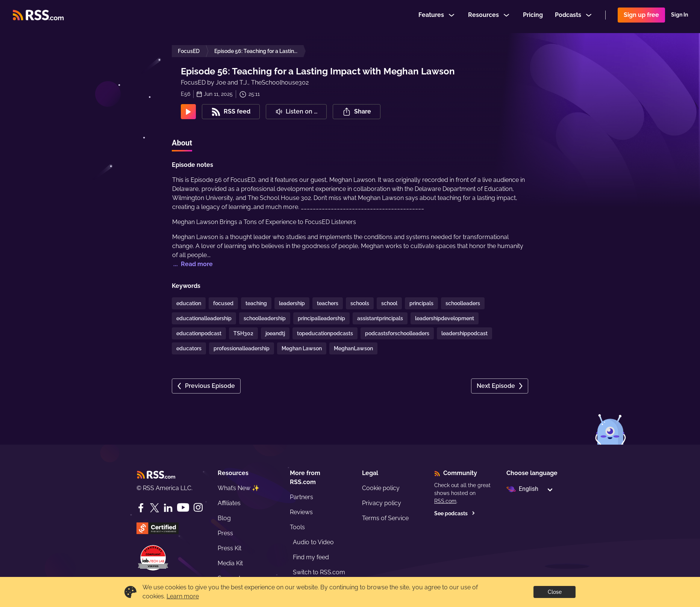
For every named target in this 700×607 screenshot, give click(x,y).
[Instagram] (198, 508)
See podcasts (455, 513)
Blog (224, 518)
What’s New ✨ (239, 488)
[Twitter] (155, 508)
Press (225, 533)
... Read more (192, 264)
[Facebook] (141, 508)
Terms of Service (385, 518)
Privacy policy (382, 503)
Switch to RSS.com (319, 572)
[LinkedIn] (168, 508)
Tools (297, 527)
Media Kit (230, 563)
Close (555, 592)
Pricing (533, 16)
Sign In (680, 17)
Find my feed (311, 557)
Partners (302, 497)
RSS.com (445, 501)
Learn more (183, 596)
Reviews (301, 512)
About (182, 143)
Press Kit (230, 548)
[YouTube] (183, 508)
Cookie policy (381, 488)
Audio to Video (313, 542)
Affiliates (229, 503)
